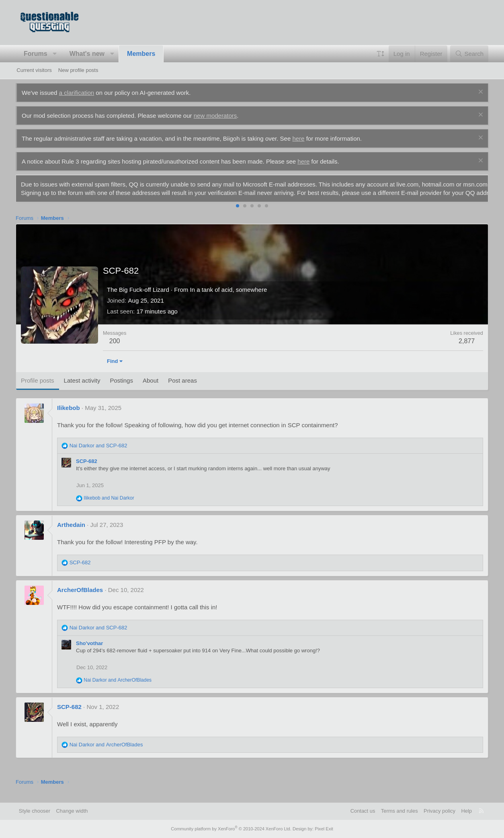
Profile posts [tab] (38, 389)
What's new (88, 54)
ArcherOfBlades (81, 598)
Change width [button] (74, 811)
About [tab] (151, 389)
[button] (56, 54)
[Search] (468, 54)
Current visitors (34, 70)
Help (465, 811)
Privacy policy (438, 811)
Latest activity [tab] (83, 389)
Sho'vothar (90, 652)
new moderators (216, 116)
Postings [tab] (123, 389)
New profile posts (78, 70)
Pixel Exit (323, 829)
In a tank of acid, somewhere (229, 298)
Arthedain (72, 533)
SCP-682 (87, 470)
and (99, 454)
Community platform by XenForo (231, 829)
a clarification (78, 93)
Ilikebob (69, 416)
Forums (36, 54)
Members (142, 54)
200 (116, 349)
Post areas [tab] (184, 389)
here (299, 138)
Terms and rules (397, 811)
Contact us (361, 811)
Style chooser (36, 811)
